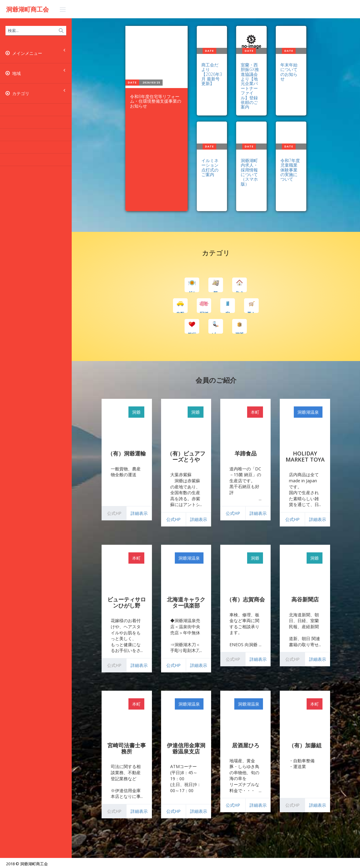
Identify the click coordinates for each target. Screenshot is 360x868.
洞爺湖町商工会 (27, 9)
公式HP (173, 519)
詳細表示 (139, 513)
